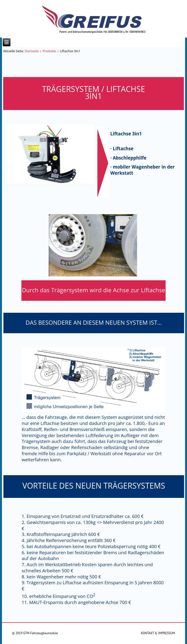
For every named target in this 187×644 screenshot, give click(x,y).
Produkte (49, 51)
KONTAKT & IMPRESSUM (158, 633)
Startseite (32, 51)
